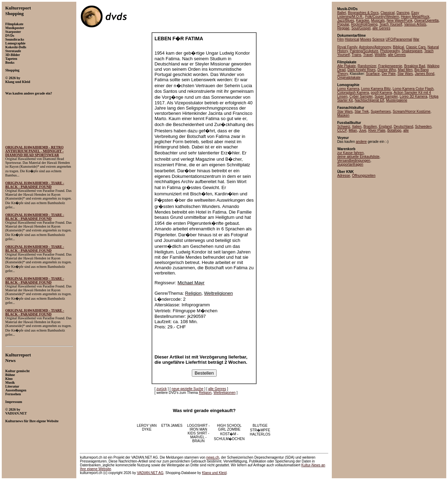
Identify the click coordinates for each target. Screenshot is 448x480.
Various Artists (415, 24)
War (416, 39)
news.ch (213, 457)
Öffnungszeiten (364, 176)
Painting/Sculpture (364, 51)
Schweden (423, 127)
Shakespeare (412, 51)
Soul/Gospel (361, 28)
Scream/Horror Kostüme (412, 112)
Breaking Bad (415, 66)
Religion (205, 393)
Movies (366, 39)
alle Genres (217, 389)
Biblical (399, 47)
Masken (343, 115)
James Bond (425, 74)
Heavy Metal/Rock (415, 17)
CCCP (342, 130)
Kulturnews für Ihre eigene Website (32, 421)
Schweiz (344, 127)
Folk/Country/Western (382, 17)
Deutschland (404, 127)
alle (406, 130)
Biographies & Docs (363, 13)
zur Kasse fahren (350, 153)
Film (340, 39)
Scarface (373, 74)
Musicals (378, 20)
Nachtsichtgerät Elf (369, 100)
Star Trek (362, 112)
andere (361, 142)
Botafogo (394, 130)
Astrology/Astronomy (375, 47)
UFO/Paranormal (399, 39)
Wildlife (380, 55)
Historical (352, 39)
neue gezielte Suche (187, 389)
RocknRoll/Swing (364, 24)
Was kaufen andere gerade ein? (29, 93)
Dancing (403, 13)
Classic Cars (416, 47)
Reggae (343, 28)
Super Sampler (386, 96)
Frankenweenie (390, 66)
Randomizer (367, 66)
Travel (368, 55)
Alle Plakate (346, 66)
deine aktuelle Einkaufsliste (358, 157)
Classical (387, 13)
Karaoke (362, 20)
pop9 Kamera (381, 93)
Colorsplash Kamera (353, 93)
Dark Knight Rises (362, 70)
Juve (362, 130)
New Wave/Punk (400, 20)
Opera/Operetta (426, 20)
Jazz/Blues (345, 20)
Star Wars (405, 74)
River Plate (377, 130)
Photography (390, 51)
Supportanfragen (350, 164)
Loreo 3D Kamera (414, 96)
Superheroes (381, 112)
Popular (343, 24)
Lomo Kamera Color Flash (413, 89)
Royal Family (347, 47)
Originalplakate (349, 78)
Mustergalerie (397, 100)
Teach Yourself (391, 24)
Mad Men (405, 70)
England (385, 127)
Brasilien (370, 127)
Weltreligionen (225, 393)
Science (378, 39)
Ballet (341, 13)
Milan (353, 130)
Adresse (344, 176)
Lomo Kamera (348, 89)
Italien (357, 127)
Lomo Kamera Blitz (376, 89)
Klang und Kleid (214, 473)
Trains (356, 55)
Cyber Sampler (361, 96)
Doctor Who (387, 70)
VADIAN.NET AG (150, 473)
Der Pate (389, 74)
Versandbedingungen (354, 161)
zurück (162, 389)
